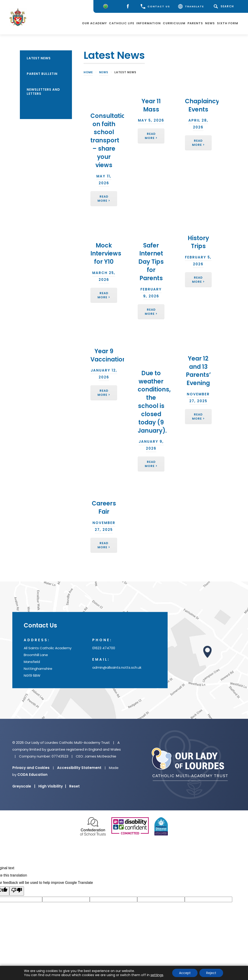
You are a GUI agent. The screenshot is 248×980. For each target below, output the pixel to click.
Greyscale (24, 786)
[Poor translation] (17, 891)
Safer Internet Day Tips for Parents (151, 262)
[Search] (225, 6)
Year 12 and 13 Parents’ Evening (198, 371)
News (210, 23)
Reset (74, 786)
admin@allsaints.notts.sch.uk (117, 668)
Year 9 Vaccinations (110, 355)
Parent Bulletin (42, 74)
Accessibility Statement (79, 768)
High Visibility (52, 786)
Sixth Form (228, 23)
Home (88, 72)
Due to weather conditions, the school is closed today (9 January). (154, 402)
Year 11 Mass (151, 105)
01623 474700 (104, 648)
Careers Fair (104, 508)
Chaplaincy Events (202, 105)
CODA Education (32, 775)
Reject (211, 973)
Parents (195, 23)
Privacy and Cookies (31, 768)
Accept (185, 973)
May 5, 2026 (151, 120)
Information (149, 23)
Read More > (104, 199)
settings (157, 975)
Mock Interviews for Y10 (106, 254)
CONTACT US (155, 6)
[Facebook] (129, 7)
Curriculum (174, 23)
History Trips (198, 242)
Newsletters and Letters (43, 92)
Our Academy (94, 23)
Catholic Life (122, 23)
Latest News (39, 58)
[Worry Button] (106, 6)
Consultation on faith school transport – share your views (110, 140)
